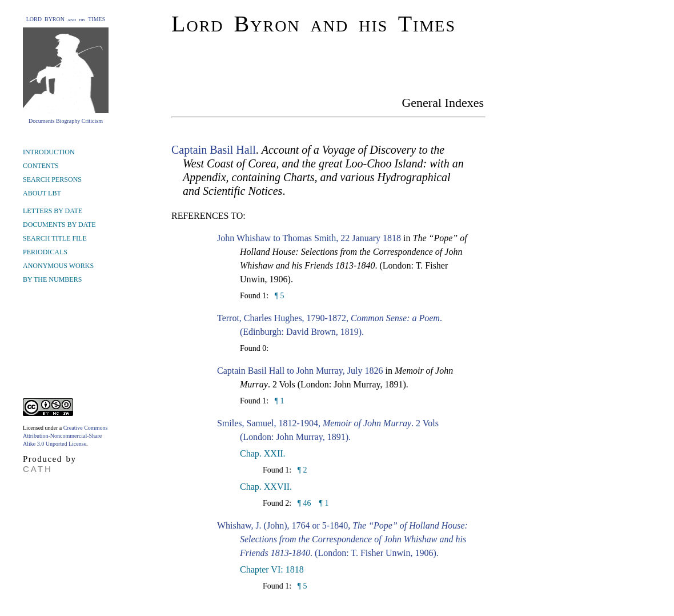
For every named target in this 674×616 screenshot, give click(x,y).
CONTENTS (41, 166)
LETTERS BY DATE (53, 211)
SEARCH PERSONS (52, 179)
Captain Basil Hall (214, 150)
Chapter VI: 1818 (272, 569)
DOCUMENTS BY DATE (59, 225)
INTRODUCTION (49, 152)
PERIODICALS (45, 252)
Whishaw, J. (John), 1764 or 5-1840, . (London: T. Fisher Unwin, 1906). (342, 539)
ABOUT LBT (42, 193)
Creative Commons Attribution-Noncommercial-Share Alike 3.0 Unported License (65, 436)
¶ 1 (278, 401)
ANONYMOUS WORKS (58, 266)
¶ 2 (301, 470)
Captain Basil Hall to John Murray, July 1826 (300, 371)
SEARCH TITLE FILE (55, 238)
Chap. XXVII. (266, 487)
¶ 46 (303, 503)
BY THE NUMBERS (52, 279)
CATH (38, 469)
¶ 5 (278, 296)
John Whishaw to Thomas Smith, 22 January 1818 (309, 238)
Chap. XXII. (263, 453)
